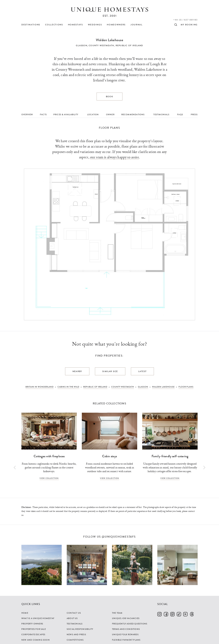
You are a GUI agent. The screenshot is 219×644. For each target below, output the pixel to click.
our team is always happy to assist (115, 157)
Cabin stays (110, 456)
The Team (117, 613)
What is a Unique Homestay (38, 618)
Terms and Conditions (126, 629)
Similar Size (110, 371)
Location (93, 114)
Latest (142, 371)
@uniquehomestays (119, 537)
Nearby (77, 371)
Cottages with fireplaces (49, 456)
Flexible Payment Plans (126, 640)
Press (194, 114)
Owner (110, 114)
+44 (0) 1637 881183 (185, 20)
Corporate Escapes (33, 634)
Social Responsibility (80, 629)
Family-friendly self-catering (170, 456)
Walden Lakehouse (109, 40)
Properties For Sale (34, 629)
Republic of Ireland (129, 45)
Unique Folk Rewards (125, 634)
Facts (43, 114)
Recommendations (133, 114)
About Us (72, 618)
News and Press (76, 634)
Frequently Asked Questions (130, 624)
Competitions (75, 640)
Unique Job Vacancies (126, 618)
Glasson (81, 45)
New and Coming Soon (36, 640)
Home (25, 613)
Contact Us (74, 613)
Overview (27, 114)
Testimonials (161, 114)
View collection (49, 478)
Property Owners (32, 624)
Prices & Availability (66, 114)
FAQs (180, 114)
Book (109, 97)
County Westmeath (101, 45)
